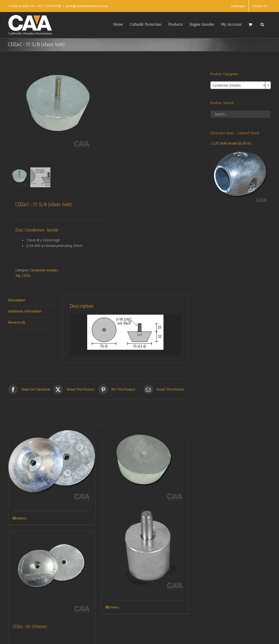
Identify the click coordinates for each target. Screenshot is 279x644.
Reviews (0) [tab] (17, 322)
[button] (262, 24)
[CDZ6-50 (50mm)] (52, 574)
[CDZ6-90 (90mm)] (52, 462)
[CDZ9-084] (145, 551)
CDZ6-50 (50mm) (30, 626)
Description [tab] (17, 300)
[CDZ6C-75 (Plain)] (145, 462)
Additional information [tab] (25, 311)
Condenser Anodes (44, 270)
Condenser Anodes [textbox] (239, 85)
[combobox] (241, 85)
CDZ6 (26, 276)
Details (21, 518)
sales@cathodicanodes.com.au (87, 6)
